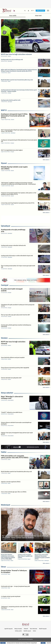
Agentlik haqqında (8, 629)
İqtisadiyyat (6, 226)
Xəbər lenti (38, 16)
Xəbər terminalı (40, 11)
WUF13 (4, 110)
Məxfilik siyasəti (27, 631)
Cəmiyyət (5, 285)
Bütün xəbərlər (46, 160)
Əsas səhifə (13, 16)
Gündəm (4, 338)
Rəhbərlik (26, 629)
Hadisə (4, 452)
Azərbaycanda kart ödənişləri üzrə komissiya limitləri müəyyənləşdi (28, 643)
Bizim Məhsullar (34, 629)
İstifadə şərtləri (18, 631)
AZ (32, 11)
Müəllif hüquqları (43, 629)
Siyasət (4, 163)
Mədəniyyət (6, 505)
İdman (3, 567)
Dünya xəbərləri (7, 393)
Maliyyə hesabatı (18, 629)
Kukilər (34, 631)
